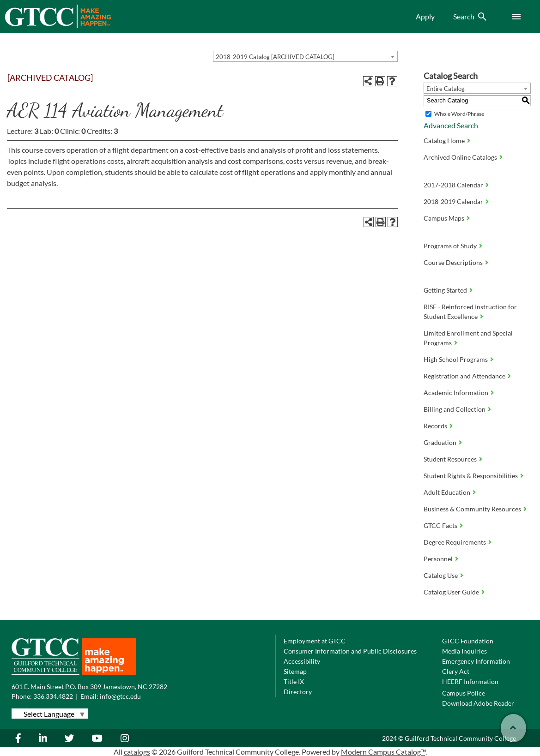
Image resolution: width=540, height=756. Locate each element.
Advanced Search (451, 125)
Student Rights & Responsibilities (471, 476)
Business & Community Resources (472, 509)
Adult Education (447, 492)
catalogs (137, 752)
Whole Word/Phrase (459, 114)
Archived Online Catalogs (460, 157)
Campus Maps (444, 218)
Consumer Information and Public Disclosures (350, 651)
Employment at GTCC (315, 641)
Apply (425, 16)
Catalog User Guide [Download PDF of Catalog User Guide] (451, 592)
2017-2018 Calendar (453, 185)
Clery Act (456, 671)
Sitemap (295, 671)
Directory (298, 692)
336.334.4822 (53, 696)
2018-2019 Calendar (453, 201)
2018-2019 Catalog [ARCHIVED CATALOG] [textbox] (275, 57)
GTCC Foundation (468, 641)
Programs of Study (450, 246)
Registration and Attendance (464, 376)
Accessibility (302, 661)
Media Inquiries (464, 651)
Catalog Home (444, 141)
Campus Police (464, 693)
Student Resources (450, 459)
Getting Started (445, 290)
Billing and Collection (455, 409)
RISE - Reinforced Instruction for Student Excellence (470, 312)
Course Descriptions (453, 262)
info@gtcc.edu (120, 696)
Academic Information (456, 393)
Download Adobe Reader (478, 703)
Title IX (294, 681)
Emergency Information (476, 661)
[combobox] (305, 56)
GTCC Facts (440, 525)
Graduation (440, 442)
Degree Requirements (455, 542)
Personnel (438, 559)
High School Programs (456, 359)
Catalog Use (441, 575)
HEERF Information (470, 681)
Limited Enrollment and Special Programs (468, 338)
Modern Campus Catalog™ (383, 752)
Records (435, 426)
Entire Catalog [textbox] (446, 89)
